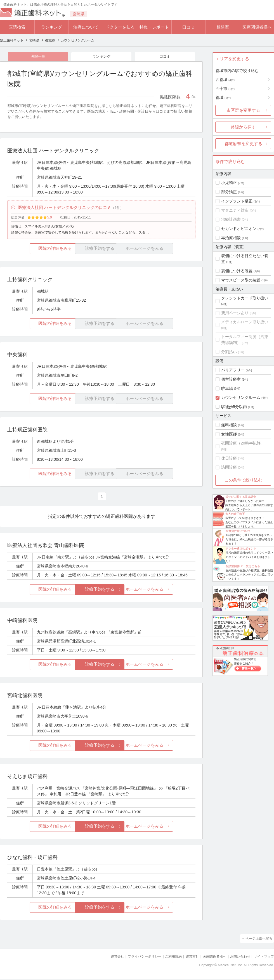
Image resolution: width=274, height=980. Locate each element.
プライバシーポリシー (135, 958)
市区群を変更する (243, 110)
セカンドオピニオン (239, 229)
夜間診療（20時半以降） (243, 443)
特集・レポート (154, 27)
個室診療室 (231, 379)
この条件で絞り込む (243, 480)
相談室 (223, 27)
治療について (86, 27)
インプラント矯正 (237, 201)
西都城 (225, 80)
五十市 (225, 89)
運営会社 (106, 958)
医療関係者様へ (257, 27)
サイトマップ (263, 958)
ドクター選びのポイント (241, 549)
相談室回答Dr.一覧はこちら (243, 566)
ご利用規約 (166, 958)
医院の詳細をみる (39, 251)
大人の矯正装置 (235, 514)
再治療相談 (231, 238)
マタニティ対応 (235, 210)
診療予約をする (101, 592)
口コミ (189, 27)
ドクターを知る (120, 27)
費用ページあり (235, 313)
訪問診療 (229, 467)
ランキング (52, 27)
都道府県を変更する (243, 144)
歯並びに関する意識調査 (241, 497)
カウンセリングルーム (241, 397)
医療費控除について (238, 531)
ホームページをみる (164, 592)
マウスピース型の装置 (241, 280)
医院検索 (17, 27)
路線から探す (243, 127)
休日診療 (229, 458)
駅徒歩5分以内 (234, 407)
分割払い (229, 352)
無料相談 (229, 425)
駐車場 (227, 388)
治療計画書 (231, 219)
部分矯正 (229, 192)
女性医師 (229, 434)
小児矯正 (229, 183)
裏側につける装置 (237, 271)
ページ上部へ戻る (258, 940)
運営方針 (186, 958)
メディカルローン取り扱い (245, 322)
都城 (223, 97)
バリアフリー (233, 370)
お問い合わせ (238, 958)
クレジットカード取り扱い (245, 298)
